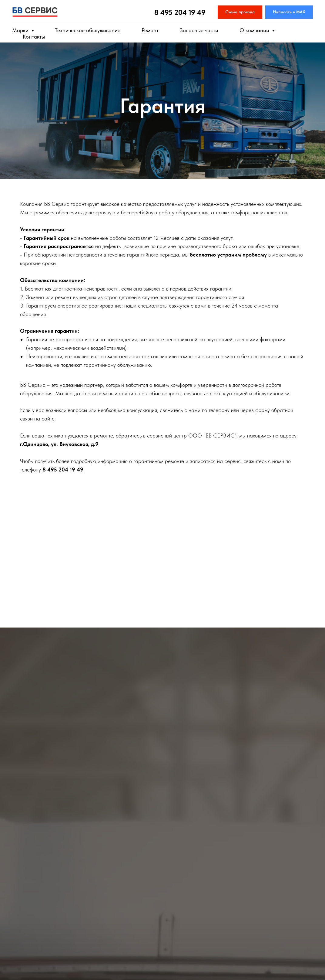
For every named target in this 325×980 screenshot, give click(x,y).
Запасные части (199, 30)
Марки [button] (21, 30)
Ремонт (150, 30)
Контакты (34, 37)
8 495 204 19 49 (180, 12)
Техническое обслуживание (88, 30)
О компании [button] (255, 30)
